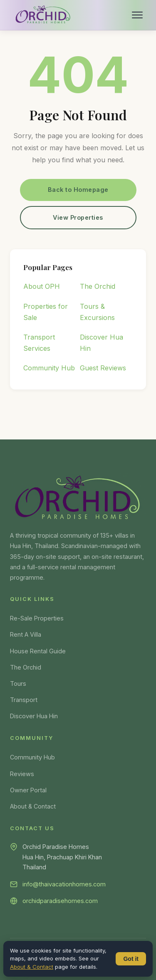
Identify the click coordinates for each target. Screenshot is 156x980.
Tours (18, 684)
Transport (24, 700)
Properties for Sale (46, 312)
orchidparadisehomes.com (60, 901)
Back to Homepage (78, 190)
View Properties (78, 217)
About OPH (42, 286)
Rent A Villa (26, 634)
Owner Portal (28, 790)
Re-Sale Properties (37, 618)
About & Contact (33, 806)
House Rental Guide (38, 651)
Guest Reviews (103, 368)
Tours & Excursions (97, 312)
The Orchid (98, 286)
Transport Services (39, 343)
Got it (131, 959)
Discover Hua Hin (102, 343)
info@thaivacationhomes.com (64, 884)
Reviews (22, 774)
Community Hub (49, 368)
